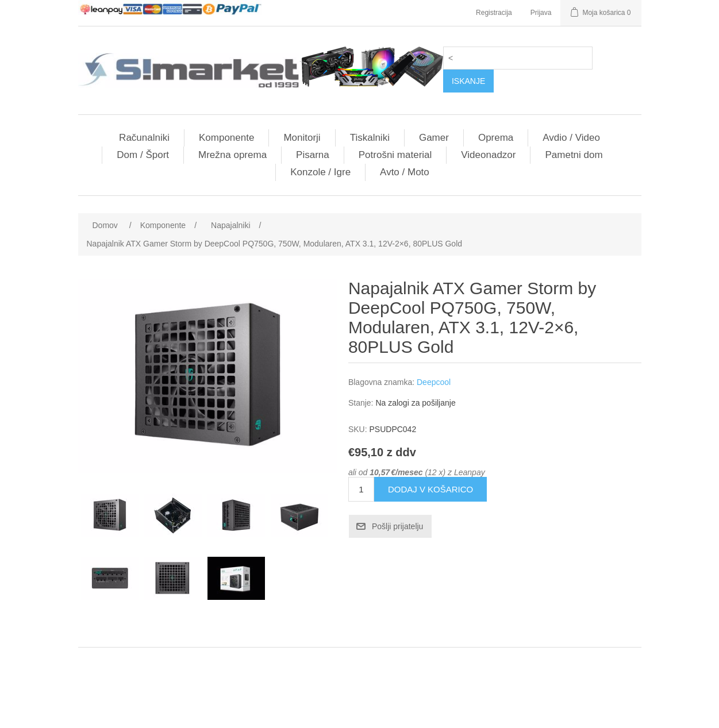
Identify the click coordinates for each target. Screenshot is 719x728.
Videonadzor (488, 155)
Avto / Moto (405, 172)
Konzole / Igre (320, 172)
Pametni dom (574, 155)
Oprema (496, 138)
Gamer (434, 138)
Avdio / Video (571, 138)
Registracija (494, 13)
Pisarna (313, 155)
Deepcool (434, 382)
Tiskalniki (370, 138)
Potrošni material (395, 155)
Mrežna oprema (232, 155)
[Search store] (518, 58)
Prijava (541, 13)
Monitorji (302, 138)
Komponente (226, 138)
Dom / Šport (143, 155)
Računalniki (144, 138)
